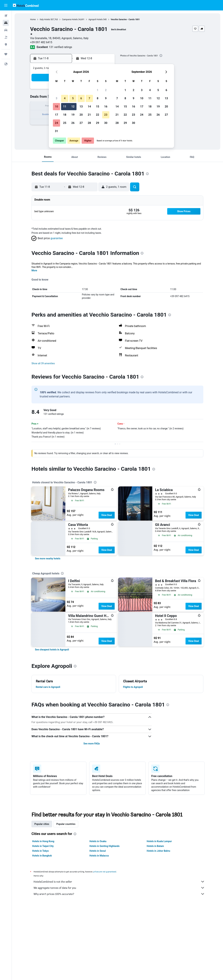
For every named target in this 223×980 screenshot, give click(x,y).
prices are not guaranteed (105, 872)
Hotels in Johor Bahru (158, 851)
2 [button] (106, 90)
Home (33, 19)
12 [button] (73, 107)
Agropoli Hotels (96, 19)
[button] (6, 5)
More (34, 270)
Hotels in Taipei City (43, 846)
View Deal (107, 515)
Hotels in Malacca (99, 856)
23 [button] (106, 115)
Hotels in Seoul (98, 851)
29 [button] (98, 123)
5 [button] (73, 98)
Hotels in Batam (155, 846)
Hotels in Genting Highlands (105, 846)
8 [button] (97, 98)
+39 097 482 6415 (41, 42)
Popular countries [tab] (66, 824)
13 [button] (81, 107)
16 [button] (106, 107)
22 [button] (98, 115)
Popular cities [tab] (42, 824)
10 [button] (56, 107)
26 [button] (73, 123)
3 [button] (56, 98)
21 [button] (89, 115)
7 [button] (89, 98)
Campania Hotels (70, 19)
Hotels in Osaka (98, 841)
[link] (48, 559)
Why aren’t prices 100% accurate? (119, 894)
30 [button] (106, 123)
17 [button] (56, 115)
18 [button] (65, 115)
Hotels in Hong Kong (43, 841)
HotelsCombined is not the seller (119, 882)
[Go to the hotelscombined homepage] (26, 5)
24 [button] (56, 123)
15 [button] (98, 107)
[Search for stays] (6, 23)
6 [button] (81, 98)
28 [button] (89, 123)
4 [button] (65, 98)
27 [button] (81, 123)
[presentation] (161, 56)
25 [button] (65, 123)
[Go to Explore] (6, 44)
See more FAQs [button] (92, 744)
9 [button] (106, 98)
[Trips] (6, 54)
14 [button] (89, 107)
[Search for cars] (6, 30)
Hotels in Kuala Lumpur (159, 841)
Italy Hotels (45, 19)
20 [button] (81, 115)
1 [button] (97, 90)
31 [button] (56, 131)
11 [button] (65, 107)
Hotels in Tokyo (40, 851)
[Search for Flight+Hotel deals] (6, 37)
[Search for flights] (6, 16)
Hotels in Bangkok (42, 856)
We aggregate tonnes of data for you (119, 888)
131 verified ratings (61, 47)
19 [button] (73, 115)
